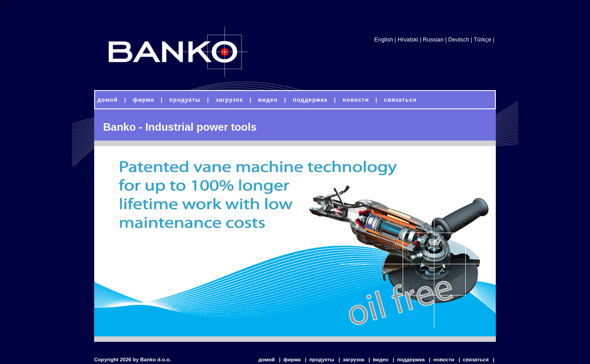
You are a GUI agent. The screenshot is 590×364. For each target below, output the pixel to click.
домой (267, 360)
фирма (293, 360)
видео (381, 360)
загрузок (354, 360)
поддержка (412, 360)
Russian (433, 39)
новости (445, 360)
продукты (322, 360)
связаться (476, 360)
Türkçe (482, 39)
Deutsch (459, 39)
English (384, 39)
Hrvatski (408, 39)
